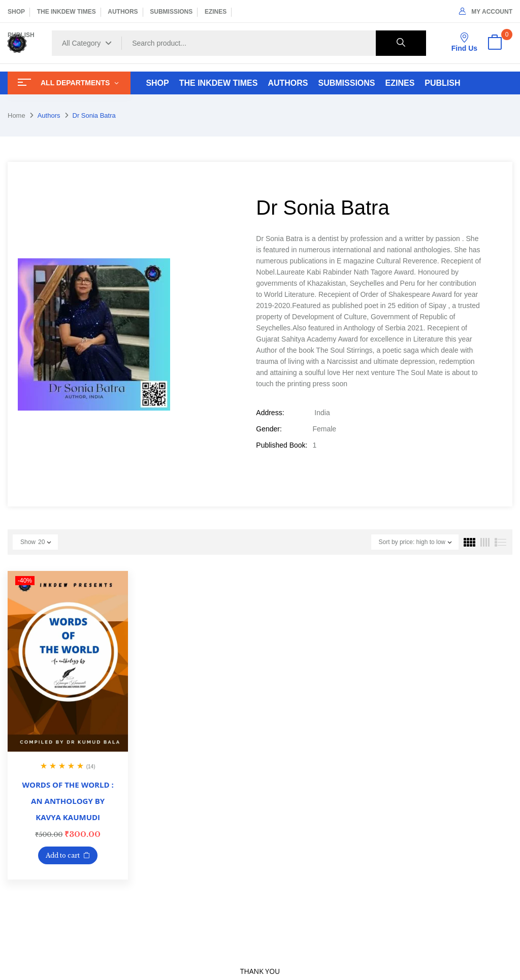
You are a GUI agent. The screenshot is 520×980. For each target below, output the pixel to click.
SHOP (16, 12)
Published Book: (282, 445)
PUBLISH (21, 35)
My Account (486, 12)
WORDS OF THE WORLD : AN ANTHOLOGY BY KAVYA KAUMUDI (68, 801)
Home (17, 115)
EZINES (216, 12)
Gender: (269, 429)
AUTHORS (123, 12)
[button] (495, 43)
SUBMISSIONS (171, 12)
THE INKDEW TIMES (67, 12)
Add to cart (63, 855)
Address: (270, 413)
